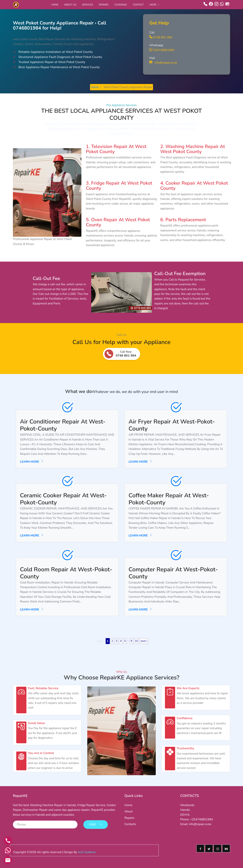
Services (88, 5)
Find (96, 825)
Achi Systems (87, 852)
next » (144, 641)
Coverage (121, 5)
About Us (70, 5)
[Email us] (8, 860)
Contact (138, 5)
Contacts (130, 824)
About (129, 811)
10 (136, 641)
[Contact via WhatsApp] (8, 850)
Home (55, 5)
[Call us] (8, 841)
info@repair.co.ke (163, 63)
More (153, 5)
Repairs (104, 5)
